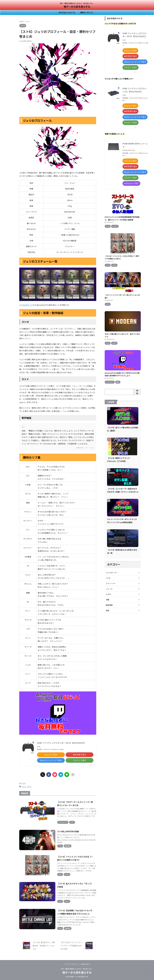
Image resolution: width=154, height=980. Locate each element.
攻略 (108, 600)
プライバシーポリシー (71, 964)
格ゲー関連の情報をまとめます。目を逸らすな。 (77, 969)
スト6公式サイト (26, 305)
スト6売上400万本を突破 (68, 831)
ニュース (109, 589)
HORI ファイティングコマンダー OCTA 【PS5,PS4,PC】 (61, 743)
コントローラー (112, 572)
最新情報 (109, 605)
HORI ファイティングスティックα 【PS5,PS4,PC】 (135, 90)
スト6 (23, 783)
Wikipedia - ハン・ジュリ (85, 448)
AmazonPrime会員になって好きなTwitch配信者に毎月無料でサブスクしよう (122, 374)
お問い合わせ (86, 964)
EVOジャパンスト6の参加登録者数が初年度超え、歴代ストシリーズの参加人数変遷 (122, 218)
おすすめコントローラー (67, 12)
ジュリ (24, 787)
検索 (137, 392)
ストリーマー (111, 583)
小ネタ (108, 594)
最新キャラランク (87, 12)
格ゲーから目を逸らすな (77, 7)
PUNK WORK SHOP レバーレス (135, 145)
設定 (108, 610)
